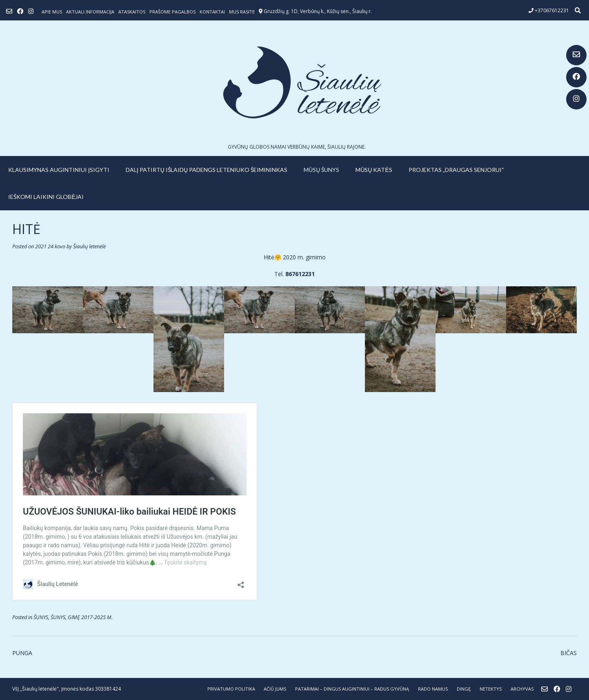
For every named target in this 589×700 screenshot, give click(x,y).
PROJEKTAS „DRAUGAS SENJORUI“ (456, 170)
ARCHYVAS (522, 689)
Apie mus (52, 12)
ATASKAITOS (132, 12)
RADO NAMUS (433, 689)
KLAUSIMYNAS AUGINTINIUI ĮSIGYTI (59, 170)
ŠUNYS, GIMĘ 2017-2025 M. (82, 617)
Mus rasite (242, 12)
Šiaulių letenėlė (89, 246)
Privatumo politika (231, 689)
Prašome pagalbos (172, 12)
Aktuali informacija (90, 12)
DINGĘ (464, 689)
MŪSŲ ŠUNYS (321, 170)
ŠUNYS (41, 617)
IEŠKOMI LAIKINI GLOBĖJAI (46, 197)
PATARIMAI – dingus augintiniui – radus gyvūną (352, 689)
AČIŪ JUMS (275, 689)
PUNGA (22, 653)
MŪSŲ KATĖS (374, 170)
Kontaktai (212, 12)
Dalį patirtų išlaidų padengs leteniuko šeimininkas (207, 170)
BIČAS (569, 653)
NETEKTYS (491, 689)
